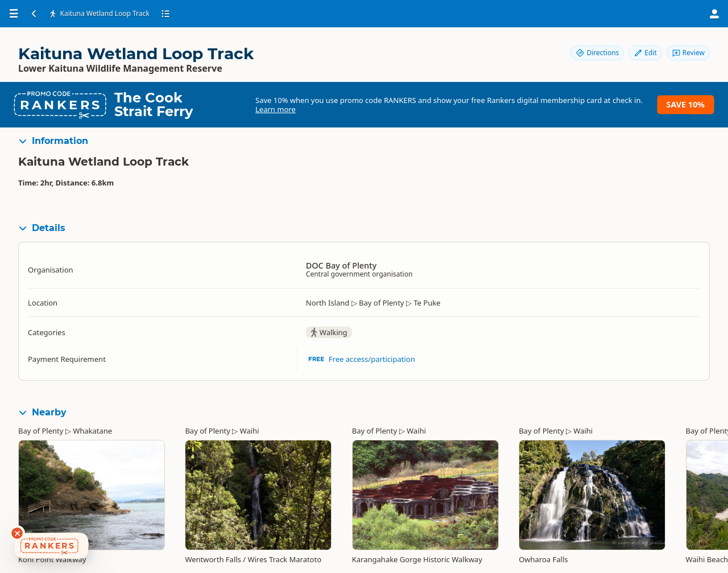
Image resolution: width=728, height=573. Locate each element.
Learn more (276, 109)
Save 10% (686, 104)
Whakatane (92, 431)
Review (688, 53)
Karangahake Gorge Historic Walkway (417, 559)
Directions (597, 53)
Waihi (250, 431)
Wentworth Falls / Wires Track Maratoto (253, 559)
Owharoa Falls (543, 559)
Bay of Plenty (41, 431)
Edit (645, 53)
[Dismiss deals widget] (17, 533)
